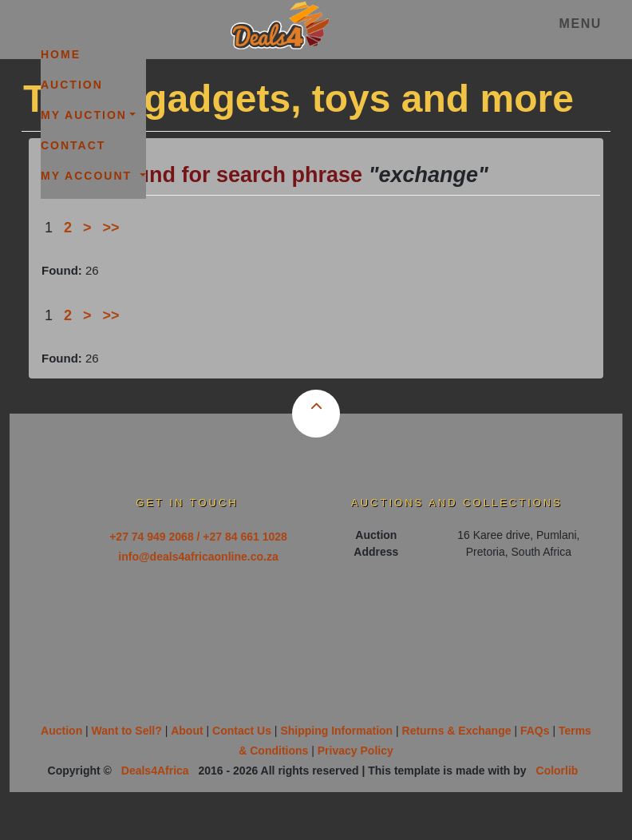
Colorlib (557, 771)
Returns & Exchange (457, 731)
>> (111, 228)
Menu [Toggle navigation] (580, 24)
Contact (73, 145)
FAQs (535, 731)
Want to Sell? (127, 731)
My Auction (84, 115)
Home (61, 54)
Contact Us (242, 731)
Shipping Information (336, 731)
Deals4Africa (155, 771)
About (187, 731)
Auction (72, 85)
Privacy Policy (355, 751)
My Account (89, 176)
